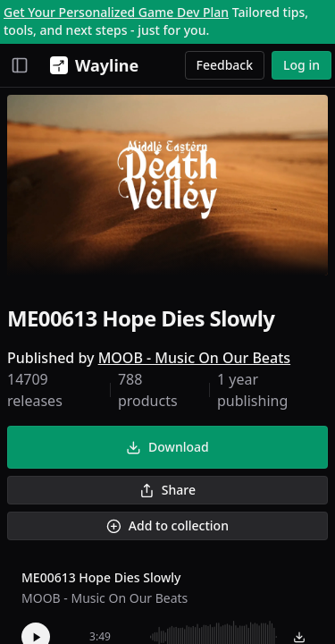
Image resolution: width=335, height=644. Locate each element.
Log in (301, 65)
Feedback (225, 65)
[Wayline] (91, 65)
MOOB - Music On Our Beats (194, 358)
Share (167, 490)
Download (167, 447)
